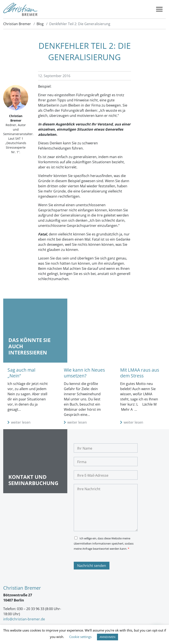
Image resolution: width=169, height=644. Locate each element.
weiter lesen (21, 422)
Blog (40, 24)
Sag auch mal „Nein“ (21, 373)
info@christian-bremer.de (24, 619)
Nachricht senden (92, 566)
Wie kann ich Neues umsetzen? (84, 373)
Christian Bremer (17, 24)
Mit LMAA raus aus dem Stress (140, 373)
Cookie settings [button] (80, 637)
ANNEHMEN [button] (108, 637)
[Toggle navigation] (159, 9)
